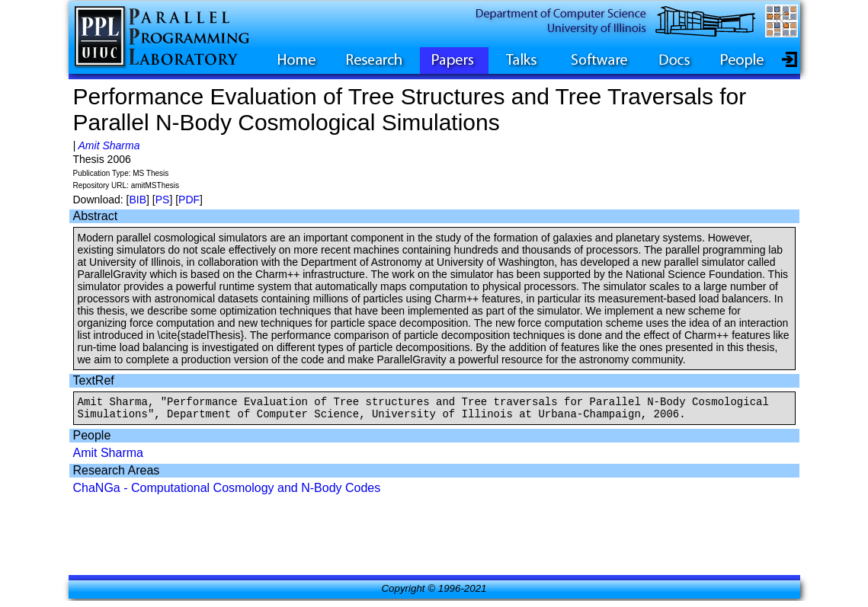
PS (163, 200)
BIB (138, 200)
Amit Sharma (109, 145)
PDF (189, 200)
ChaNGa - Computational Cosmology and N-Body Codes (227, 492)
